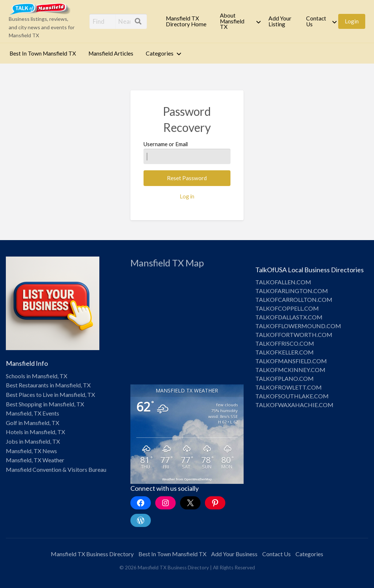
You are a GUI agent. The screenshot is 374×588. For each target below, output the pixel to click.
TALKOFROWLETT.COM (289, 387)
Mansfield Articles (111, 53)
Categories (160, 53)
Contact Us (316, 21)
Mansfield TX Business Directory (92, 554)
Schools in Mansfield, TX (37, 376)
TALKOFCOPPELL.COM (287, 308)
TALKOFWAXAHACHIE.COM (294, 405)
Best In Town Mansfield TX (43, 53)
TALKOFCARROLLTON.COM (294, 299)
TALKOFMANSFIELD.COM (291, 361)
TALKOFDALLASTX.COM (289, 317)
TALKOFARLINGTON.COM (292, 291)
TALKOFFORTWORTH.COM (294, 335)
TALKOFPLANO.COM (285, 378)
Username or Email (187, 152)
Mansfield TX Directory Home (186, 21)
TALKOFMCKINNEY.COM (290, 370)
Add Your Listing (280, 21)
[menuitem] (187, 21)
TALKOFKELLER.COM (285, 352)
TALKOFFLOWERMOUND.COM (298, 326)
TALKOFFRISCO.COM (285, 343)
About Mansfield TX (232, 21)
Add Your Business (234, 554)
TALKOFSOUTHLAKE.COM (292, 396)
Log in (187, 196)
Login (352, 21)
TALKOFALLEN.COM (283, 282)
